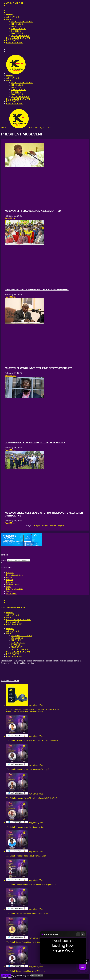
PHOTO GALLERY (15, 589)
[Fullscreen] (78, 934)
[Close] (83, 934)
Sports (16, 31)
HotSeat (17, 33)
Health (17, 26)
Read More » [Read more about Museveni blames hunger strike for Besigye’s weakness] (11, 376)
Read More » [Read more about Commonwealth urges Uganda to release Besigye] (11, 450)
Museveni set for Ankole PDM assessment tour (34, 211)
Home (10, 15)
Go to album (10, 681)
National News (22, 22)
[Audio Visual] (83, 966)
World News (20, 36)
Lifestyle (19, 29)
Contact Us (14, 43)
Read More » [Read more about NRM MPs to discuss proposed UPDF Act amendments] (11, 297)
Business (18, 24)
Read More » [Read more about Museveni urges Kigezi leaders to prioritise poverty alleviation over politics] (11, 523)
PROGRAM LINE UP (18, 38)
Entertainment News (15, 575)
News (10, 19)
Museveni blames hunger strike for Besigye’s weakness (39, 368)
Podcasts (13, 40)
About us (13, 17)
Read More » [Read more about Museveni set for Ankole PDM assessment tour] (11, 218)
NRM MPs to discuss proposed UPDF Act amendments (37, 290)
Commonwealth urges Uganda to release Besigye (35, 443)
